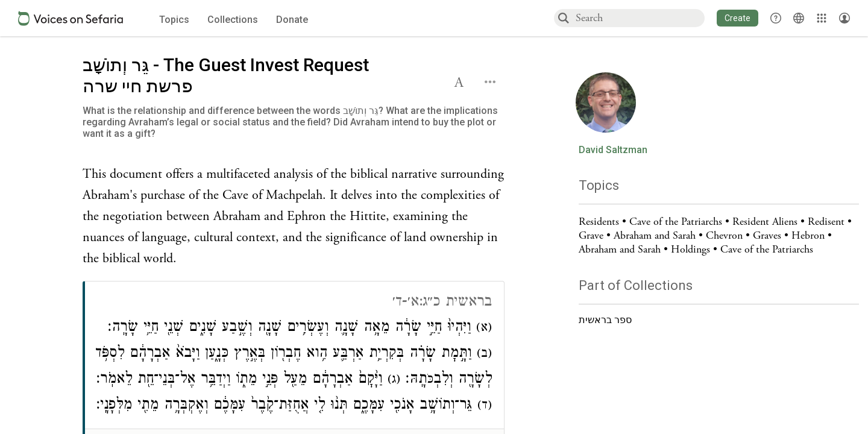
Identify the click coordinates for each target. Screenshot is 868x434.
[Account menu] (844, 18)
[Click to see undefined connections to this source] (294, 217)
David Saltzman (613, 150)
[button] (737, 18)
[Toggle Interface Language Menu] (799, 18)
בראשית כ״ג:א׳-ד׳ (442, 303)
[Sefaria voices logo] (71, 18)
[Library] (822, 18)
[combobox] (640, 18)
